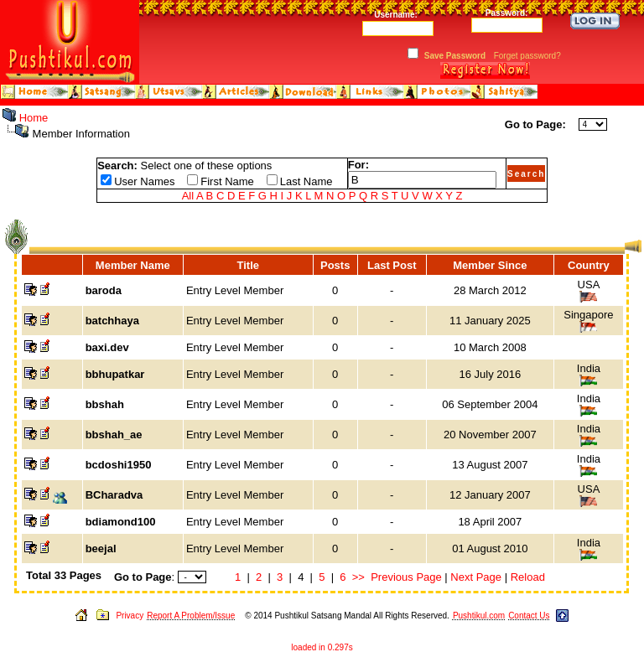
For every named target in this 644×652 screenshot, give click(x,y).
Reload (528, 577)
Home (34, 118)
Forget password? (527, 56)
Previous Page (406, 577)
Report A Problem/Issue (191, 616)
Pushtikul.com (479, 616)
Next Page (476, 577)
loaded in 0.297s (322, 647)
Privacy (130, 616)
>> (358, 577)
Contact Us (529, 616)
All (188, 196)
